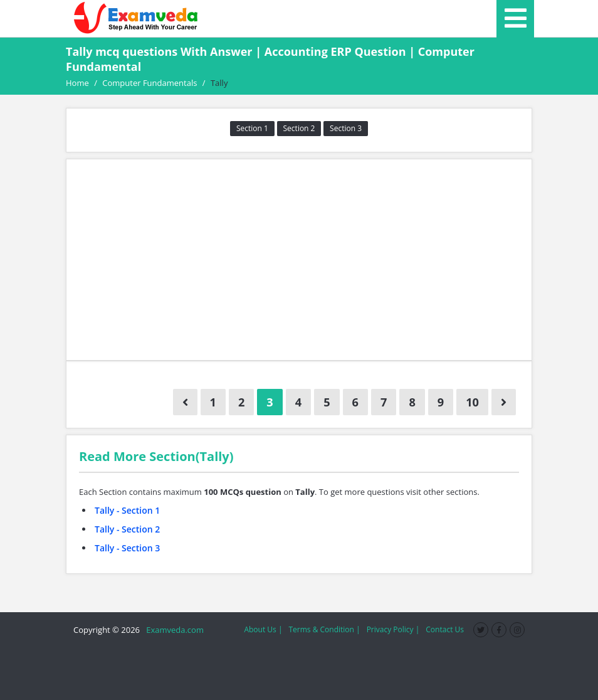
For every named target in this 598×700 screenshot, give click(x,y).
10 (472, 402)
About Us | (263, 629)
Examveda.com (173, 630)
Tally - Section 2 (127, 529)
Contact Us (445, 629)
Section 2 (299, 128)
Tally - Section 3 (127, 548)
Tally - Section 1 (127, 510)
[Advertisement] (299, 260)
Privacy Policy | (393, 629)
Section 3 (346, 128)
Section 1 (252, 128)
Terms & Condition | (324, 629)
